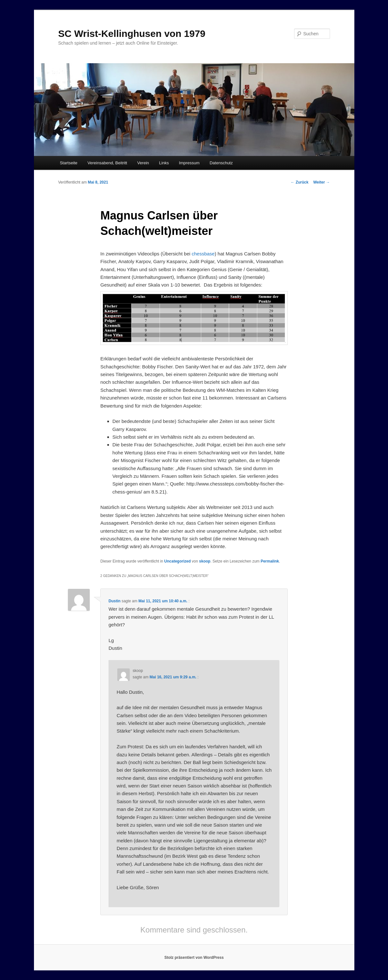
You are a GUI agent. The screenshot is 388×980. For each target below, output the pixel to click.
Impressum (189, 163)
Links (164, 163)
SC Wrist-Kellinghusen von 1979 (132, 34)
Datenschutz (221, 163)
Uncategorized (178, 561)
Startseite (69, 163)
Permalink (270, 561)
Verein (143, 163)
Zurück (299, 182)
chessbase (203, 254)
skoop (205, 561)
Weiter (322, 182)
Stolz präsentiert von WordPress (194, 958)
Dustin (115, 601)
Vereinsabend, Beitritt (107, 163)
